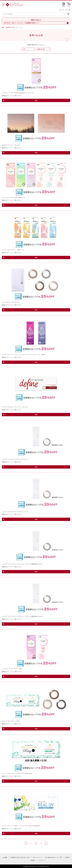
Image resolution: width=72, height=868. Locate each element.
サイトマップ (42, 860)
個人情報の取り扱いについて (53, 857)
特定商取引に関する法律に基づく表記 (20, 857)
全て (3, 27)
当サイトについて (37, 857)
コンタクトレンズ (10, 27)
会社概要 (5, 857)
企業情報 (33, 860)
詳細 (36, 100)
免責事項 (67, 857)
